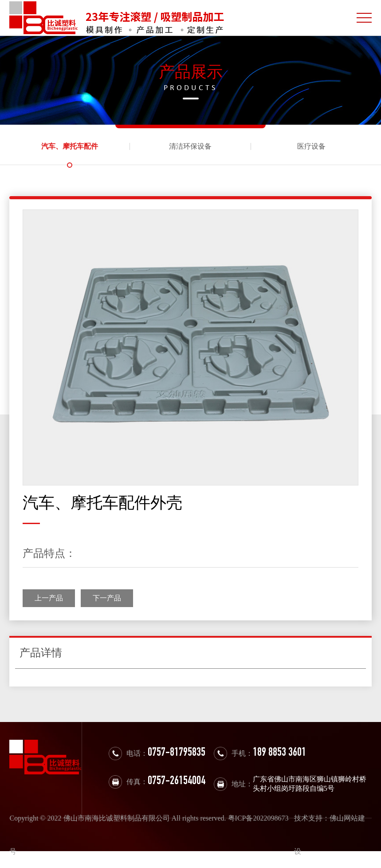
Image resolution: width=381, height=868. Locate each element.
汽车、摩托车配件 (70, 146)
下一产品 (107, 598)
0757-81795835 (177, 753)
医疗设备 (311, 146)
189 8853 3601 (279, 753)
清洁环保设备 (190, 146)
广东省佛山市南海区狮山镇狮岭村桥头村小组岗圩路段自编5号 (310, 784)
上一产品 (49, 598)
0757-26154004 (177, 782)
